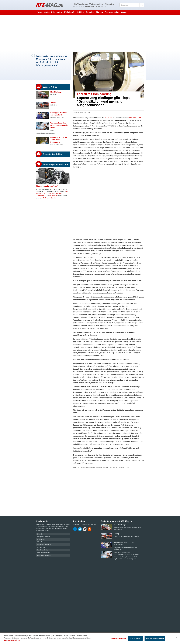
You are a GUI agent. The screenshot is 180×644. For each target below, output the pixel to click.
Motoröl (40, 534)
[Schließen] (176, 638)
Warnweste (41, 539)
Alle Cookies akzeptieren (155, 638)
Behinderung (114, 467)
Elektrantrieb (41, 196)
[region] (90, 638)
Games (124, 12)
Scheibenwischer (43, 550)
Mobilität (80, 12)
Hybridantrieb (57, 194)
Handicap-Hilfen (124, 467)
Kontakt (93, 524)
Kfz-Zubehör (69, 12)
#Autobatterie (79, 6)
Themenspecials (112, 12)
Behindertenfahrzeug (84, 467)
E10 (67, 191)
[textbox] (132, 5)
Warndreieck (41, 542)
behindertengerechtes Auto (100, 467)
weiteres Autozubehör (44, 555)
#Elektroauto (101, 6)
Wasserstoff (53, 196)
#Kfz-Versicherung (81, 4)
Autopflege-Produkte (44, 544)
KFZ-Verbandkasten (44, 553)
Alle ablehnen (135, 638)
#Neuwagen (90, 6)
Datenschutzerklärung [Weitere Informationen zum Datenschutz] (12, 640)
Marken (100, 12)
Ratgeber (90, 12)
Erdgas (49, 194)
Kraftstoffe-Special (49, 198)
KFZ (50, 5)
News (39, 12)
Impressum (77, 524)
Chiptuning (41, 547)
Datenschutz (86, 524)
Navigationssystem (44, 537)
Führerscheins (135, 118)
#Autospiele (109, 4)
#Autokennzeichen (96, 4)
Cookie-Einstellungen (119, 638)
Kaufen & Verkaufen (53, 12)
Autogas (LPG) (41, 194)
